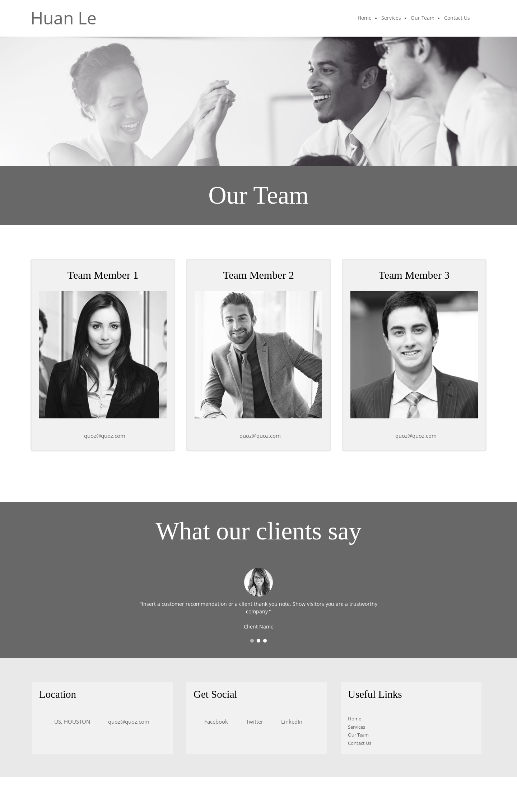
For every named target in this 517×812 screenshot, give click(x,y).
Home (355, 719)
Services (357, 727)
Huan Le (64, 18)
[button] (252, 641)
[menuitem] (365, 18)
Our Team (358, 735)
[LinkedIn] (290, 721)
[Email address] (103, 436)
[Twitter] (253, 721)
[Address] (68, 721)
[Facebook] (214, 721)
